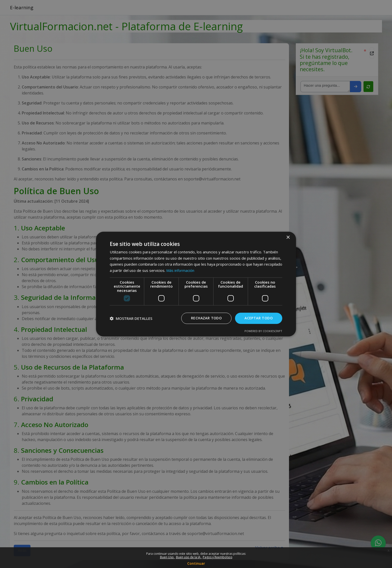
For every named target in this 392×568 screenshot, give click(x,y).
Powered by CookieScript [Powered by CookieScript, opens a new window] (263, 331)
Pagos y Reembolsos (217, 557)
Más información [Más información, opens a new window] (180, 270)
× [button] (288, 238)
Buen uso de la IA (189, 557)
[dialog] (196, 284)
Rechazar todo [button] (206, 318)
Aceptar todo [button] (259, 318)
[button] (131, 318)
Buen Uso (167, 557)
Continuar (196, 563)
